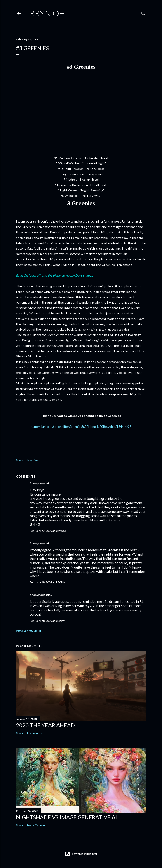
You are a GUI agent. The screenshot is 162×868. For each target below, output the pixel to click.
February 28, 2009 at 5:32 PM (47, 621)
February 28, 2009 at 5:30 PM (47, 582)
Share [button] (20, 460)
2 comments (34, 733)
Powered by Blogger (81, 854)
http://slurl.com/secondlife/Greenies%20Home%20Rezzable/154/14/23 (81, 427)
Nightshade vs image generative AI (67, 817)
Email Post (33, 460)
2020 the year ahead (45, 725)
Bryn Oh (47, 13)
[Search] (143, 13)
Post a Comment (29, 631)
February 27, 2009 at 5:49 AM (48, 531)
